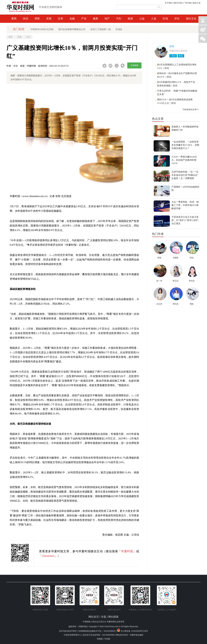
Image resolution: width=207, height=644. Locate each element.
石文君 (159, 304)
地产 (107, 19)
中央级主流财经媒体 (50, 7)
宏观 (49, 19)
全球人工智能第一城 (100, 29)
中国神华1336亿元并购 (42, 29)
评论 (177, 19)
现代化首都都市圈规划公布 (72, 29)
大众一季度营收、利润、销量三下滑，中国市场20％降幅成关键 (185, 205)
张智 (16, 66)
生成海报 (134, 65)
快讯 (26, 19)
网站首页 (94, 617)
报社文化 (191, 19)
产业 (84, 19)
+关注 (173, 56)
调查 (37, 19)
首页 (11, 37)
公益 (142, 19)
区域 (165, 19)
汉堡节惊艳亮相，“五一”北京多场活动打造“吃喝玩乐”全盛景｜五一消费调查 (185, 175)
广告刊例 (187, 3)
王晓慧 (175, 258)
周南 (192, 304)
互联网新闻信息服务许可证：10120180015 (97, 631)
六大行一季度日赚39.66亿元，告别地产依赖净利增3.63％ (184, 160)
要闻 (14, 19)
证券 (60, 19)
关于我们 (169, 3)
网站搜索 (113, 617)
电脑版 (100, 639)
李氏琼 (175, 304)
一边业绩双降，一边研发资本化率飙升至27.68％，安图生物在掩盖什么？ (185, 145)
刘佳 (192, 258)
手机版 (107, 639)
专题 (104, 617)
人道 (154, 19)
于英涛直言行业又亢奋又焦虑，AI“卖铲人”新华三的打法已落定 (185, 220)
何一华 (159, 281)
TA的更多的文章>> (191, 110)
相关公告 (197, 3)
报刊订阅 (178, 3)
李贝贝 (175, 281)
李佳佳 (192, 281)
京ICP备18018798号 (68, 631)
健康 (95, 19)
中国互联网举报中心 (72, 635)
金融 (72, 19)
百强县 (119, 29)
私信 (181, 56)
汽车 (119, 19)
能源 (130, 19)
